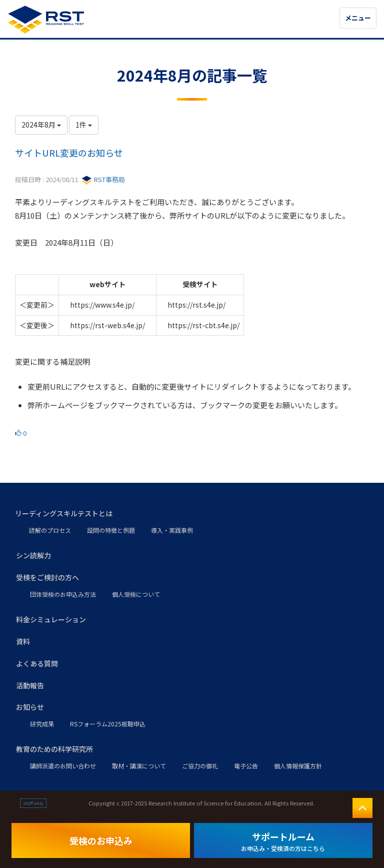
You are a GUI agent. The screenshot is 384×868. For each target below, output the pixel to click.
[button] (192, 514)
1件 (84, 125)
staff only (33, 803)
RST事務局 (103, 179)
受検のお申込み (101, 840)
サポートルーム (283, 841)
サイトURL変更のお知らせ (69, 153)
